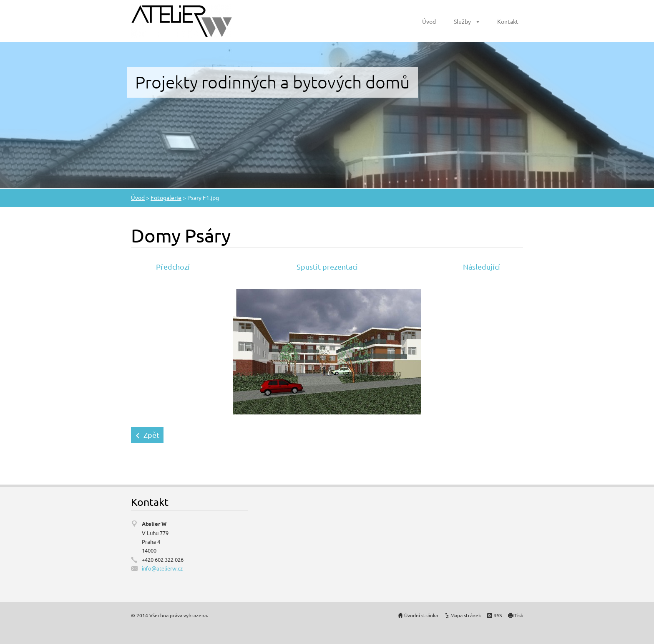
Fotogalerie (166, 197)
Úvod (429, 21)
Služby (462, 21)
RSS (498, 615)
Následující (482, 266)
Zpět (151, 435)
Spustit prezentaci (327, 266)
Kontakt (508, 21)
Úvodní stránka (421, 615)
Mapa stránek (466, 615)
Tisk (519, 615)
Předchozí (173, 266)
